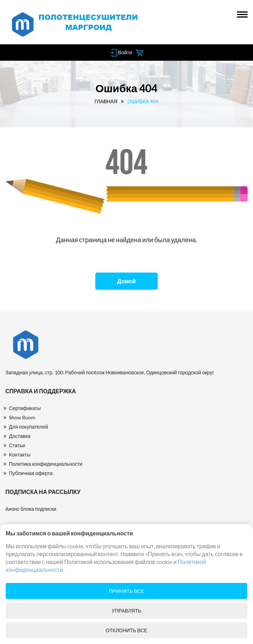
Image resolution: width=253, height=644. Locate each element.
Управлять (126, 611)
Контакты (20, 455)
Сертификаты (25, 408)
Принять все (126, 591)
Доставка (20, 436)
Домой (126, 281)
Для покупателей (28, 427)
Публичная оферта (31, 473)
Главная (106, 101)
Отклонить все (126, 630)
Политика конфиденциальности (46, 464)
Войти (121, 52)
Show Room (22, 417)
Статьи (17, 445)
